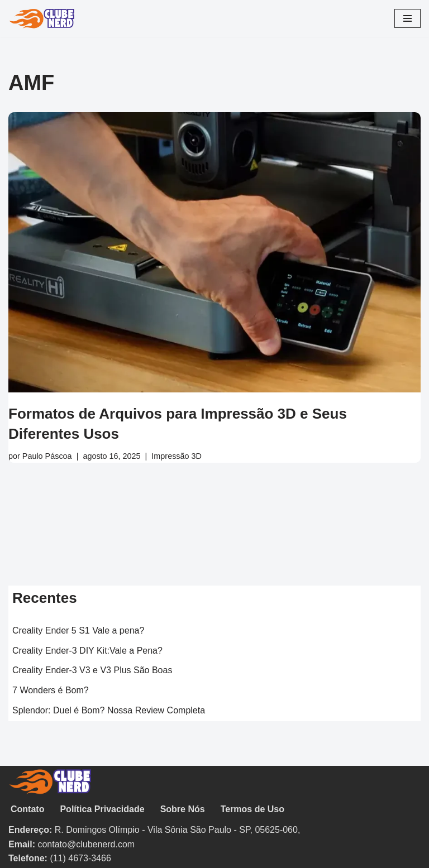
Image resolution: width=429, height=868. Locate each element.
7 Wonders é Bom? (51, 690)
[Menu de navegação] (407, 18)
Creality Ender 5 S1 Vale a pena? (78, 630)
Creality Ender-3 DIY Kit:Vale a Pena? (87, 651)
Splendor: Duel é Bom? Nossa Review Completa (109, 710)
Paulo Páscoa (47, 456)
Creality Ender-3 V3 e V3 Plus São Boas (92, 670)
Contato (27, 809)
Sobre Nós (183, 809)
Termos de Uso (252, 809)
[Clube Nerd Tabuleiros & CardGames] (42, 18)
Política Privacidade (102, 809)
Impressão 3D (177, 456)
